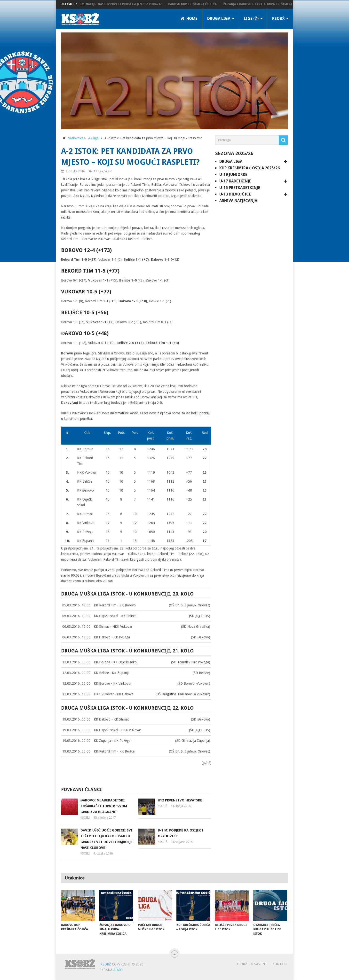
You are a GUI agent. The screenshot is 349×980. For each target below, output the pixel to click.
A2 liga (93, 138)
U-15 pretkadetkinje (240, 188)
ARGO (118, 970)
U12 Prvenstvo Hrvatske (180, 800)
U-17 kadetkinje (235, 181)
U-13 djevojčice (235, 194)
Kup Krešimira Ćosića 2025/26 (250, 168)
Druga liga (219, 19)
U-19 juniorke (233, 175)
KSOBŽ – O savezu (251, 964)
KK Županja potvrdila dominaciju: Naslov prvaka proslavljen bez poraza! (108, 4)
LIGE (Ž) (251, 19)
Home (189, 19)
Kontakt (280, 964)
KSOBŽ (278, 19)
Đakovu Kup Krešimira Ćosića (199, 4)
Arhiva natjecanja (238, 201)
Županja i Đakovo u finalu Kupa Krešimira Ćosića (270, 4)
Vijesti (108, 171)
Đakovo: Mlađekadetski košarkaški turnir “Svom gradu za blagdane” (104, 806)
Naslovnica (75, 138)
